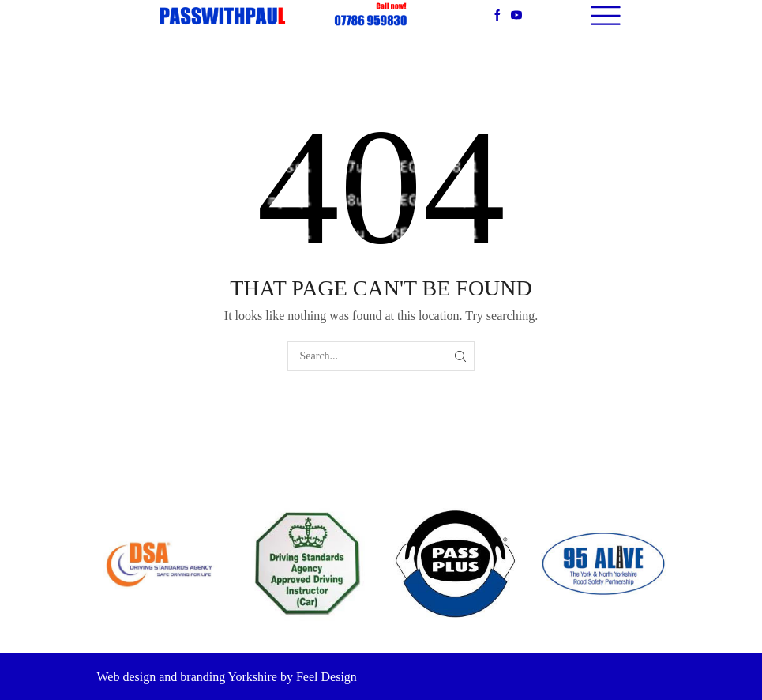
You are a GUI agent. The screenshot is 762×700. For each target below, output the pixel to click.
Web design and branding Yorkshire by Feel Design (227, 677)
